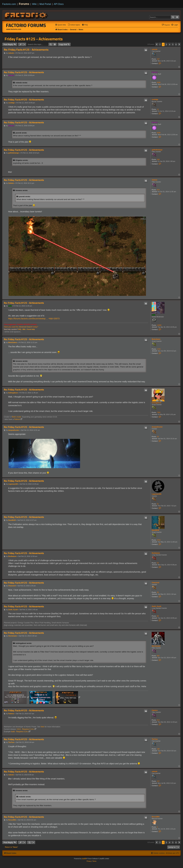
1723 (159, 349)
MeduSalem (156, 339)
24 (158, 437)
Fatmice (155, 710)
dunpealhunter (157, 427)
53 (158, 563)
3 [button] (166, 44)
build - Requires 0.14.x (20, 732)
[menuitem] (74, 25)
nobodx (155, 49)
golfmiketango (157, 150)
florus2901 (156, 817)
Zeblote (154, 180)
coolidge (155, 99)
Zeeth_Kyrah (156, 606)
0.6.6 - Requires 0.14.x (25, 729)
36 (158, 592)
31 (158, 504)
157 (158, 59)
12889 (159, 325)
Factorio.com (9, 4)
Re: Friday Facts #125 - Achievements (26, 50)
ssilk (153, 315)
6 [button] (176, 44)
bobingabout (156, 403)
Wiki (34, 4)
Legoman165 (156, 494)
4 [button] (170, 44)
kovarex (155, 72)
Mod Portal (45, 4)
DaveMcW (155, 530)
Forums (24, 4)
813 (158, 720)
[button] (157, 44)
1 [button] (160, 44)
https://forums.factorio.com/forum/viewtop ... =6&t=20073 (34, 319)
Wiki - (24, 329)
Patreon (17, 419)
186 (158, 749)
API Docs (59, 4)
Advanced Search (26, 327)
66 (158, 616)
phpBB (84, 859)
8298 (159, 82)
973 (158, 190)
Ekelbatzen (156, 553)
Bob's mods (17, 417)
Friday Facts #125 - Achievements (34, 39)
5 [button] (173, 44)
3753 (159, 540)
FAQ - (20, 329)
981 (158, 656)
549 (158, 159)
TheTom (155, 739)
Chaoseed (155, 583)
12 (158, 109)
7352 (159, 412)
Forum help (31, 329)
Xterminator (156, 646)
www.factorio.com (14, 29)
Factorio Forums (26, 25)
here (42, 727)
